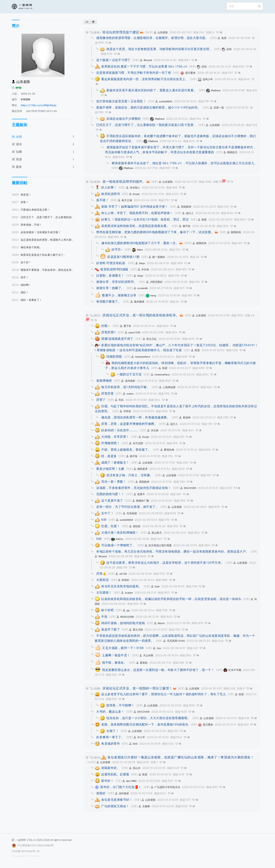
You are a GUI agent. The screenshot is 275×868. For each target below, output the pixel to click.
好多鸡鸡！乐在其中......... (120, 430)
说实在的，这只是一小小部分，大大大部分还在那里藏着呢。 (148, 718)
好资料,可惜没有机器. (111, 263)
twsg (151, 295)
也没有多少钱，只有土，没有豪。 (130, 475)
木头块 (143, 269)
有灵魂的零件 (111, 743)
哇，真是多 (109, 456)
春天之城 (125, 200)
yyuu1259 (132, 332)
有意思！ (22, 195)
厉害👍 (101, 573)
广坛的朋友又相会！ (115, 806)
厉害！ (20, 202)
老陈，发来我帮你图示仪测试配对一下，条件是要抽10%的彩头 (145, 724)
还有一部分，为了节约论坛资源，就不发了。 (127, 507)
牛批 (104, 616)
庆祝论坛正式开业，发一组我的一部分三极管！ (137, 688)
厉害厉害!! (108, 332)
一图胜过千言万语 (129, 374)
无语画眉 (130, 513)
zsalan (127, 593)
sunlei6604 (164, 101)
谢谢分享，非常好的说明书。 (117, 282)
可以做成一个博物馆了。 (118, 545)
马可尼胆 (136, 443)
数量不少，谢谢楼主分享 (119, 295)
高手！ (20, 277)
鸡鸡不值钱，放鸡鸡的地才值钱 (123, 623)
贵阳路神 (184, 207)
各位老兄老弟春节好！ (117, 800)
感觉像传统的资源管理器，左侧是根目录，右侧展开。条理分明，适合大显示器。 (152, 38)
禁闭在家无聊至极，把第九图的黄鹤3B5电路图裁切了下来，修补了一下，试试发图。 (155, 232)
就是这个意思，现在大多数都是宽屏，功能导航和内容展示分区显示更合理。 (159, 49)
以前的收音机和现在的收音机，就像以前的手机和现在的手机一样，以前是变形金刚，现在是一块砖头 (171, 599)
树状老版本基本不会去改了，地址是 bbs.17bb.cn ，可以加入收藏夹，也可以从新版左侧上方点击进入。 (185, 163)
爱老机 (142, 663)
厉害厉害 (107, 393)
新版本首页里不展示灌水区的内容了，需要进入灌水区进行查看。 (152, 90)
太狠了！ (113, 731)
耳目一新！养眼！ (114, 481)
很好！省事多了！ (27, 300)
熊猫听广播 (141, 501)
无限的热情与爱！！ (110, 494)
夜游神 (185, 417)
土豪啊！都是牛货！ (116, 655)
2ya (157, 648)
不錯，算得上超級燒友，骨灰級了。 (126, 449)
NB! (104, 520)
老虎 (222, 38)
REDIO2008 (125, 617)
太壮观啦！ (104, 592)
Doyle (134, 194)
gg (126, 610)
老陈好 (101, 793)
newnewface (141, 357)
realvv (128, 394)
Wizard (146, 60)
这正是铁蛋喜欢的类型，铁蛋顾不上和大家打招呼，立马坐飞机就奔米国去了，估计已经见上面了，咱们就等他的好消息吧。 (43, 240)
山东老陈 (161, 32)
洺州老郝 (128, 381)
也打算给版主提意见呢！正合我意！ (121, 101)
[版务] (97, 32)
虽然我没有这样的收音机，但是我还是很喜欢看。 (135, 226)
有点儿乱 (150, 339)
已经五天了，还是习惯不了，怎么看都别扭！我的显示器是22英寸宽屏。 (43, 217)
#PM (17, 88)
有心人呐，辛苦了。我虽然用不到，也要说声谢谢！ (137, 213)
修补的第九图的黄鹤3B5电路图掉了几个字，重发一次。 (140, 243)
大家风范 (102, 580)
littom (159, 623)
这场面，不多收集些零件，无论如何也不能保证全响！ (134, 488)
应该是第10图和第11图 (123, 257)
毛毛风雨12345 (174, 641)
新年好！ (107, 781)
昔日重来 (188, 73)
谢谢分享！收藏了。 (110, 288)
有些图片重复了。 (109, 301)
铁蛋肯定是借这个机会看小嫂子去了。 (39, 255)
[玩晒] (97, 688)
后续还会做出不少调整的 (124, 119)
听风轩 (124, 580)
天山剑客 (146, 655)
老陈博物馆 (104, 380)
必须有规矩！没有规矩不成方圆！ (36, 232)
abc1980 (129, 781)
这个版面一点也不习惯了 (113, 60)
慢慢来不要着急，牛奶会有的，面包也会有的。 (43, 270)
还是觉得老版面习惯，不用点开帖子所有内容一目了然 (134, 73)
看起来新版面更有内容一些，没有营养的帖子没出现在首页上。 (145, 79)
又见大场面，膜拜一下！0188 (123, 648)
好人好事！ (109, 187)
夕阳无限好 (154, 282)
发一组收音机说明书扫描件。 (124, 181)
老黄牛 (139, 494)
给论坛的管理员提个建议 (121, 32)
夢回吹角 (167, 450)
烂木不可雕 (232, 670)
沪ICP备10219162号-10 (26, 851)
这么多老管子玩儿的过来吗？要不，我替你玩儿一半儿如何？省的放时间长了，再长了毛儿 (163, 694)
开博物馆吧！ (111, 443)
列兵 (119, 400)
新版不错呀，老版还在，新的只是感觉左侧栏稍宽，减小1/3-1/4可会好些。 (148, 107)
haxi (155, 586)
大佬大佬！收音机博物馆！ (120, 532)
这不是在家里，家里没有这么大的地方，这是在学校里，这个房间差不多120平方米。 (165, 563)
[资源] (97, 182)
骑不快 (185, 226)
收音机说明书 (111, 194)
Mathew (213, 90)
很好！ (20, 292)
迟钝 (227, 49)
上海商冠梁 (167, 387)
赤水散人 (133, 188)
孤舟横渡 (137, 302)
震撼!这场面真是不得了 (117, 339)
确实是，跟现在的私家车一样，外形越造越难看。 (136, 417)
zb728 (121, 574)
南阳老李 (141, 469)
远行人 (188, 213)
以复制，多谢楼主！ (110, 275)
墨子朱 (126, 326)
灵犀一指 (217, 108)
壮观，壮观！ (111, 526)
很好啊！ (22, 285)
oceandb (141, 288)
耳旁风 (125, 411)
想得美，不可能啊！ (120, 705)
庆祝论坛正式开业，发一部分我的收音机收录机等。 (141, 315)
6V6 (133, 744)
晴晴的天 (230, 152)
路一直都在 (157, 257)
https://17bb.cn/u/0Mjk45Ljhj (39, 105)
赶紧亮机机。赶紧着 (115, 774)
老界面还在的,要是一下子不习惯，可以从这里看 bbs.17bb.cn (144, 66)
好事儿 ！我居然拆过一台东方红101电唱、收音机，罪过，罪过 (145, 219)
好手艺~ (117, 249)
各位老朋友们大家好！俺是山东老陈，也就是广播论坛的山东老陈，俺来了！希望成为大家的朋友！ (181, 757)
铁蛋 (202, 220)
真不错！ (102, 200)
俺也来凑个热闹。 (27, 247)
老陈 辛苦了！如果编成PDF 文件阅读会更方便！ (135, 206)
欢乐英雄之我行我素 (158, 545)
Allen (137, 250)
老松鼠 (135, 526)
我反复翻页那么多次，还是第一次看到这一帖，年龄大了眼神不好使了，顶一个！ (158, 670)
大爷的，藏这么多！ (110, 711)
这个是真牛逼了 (112, 500)
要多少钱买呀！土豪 (110, 469)
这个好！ (22, 262)
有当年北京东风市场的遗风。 (121, 586)
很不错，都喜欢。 (115, 662)
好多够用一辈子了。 (110, 737)
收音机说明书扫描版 (114, 269)
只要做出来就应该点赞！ (31, 210)
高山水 (135, 768)
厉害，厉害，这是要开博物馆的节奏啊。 (129, 424)
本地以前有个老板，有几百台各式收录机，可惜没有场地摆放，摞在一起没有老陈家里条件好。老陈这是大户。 (173, 551)
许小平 (139, 737)
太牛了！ (107, 513)
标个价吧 (107, 610)
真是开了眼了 (111, 629)
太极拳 (144, 806)
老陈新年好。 (111, 768)
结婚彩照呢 (114, 356)
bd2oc (117, 539)
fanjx (140, 263)
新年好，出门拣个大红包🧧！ (121, 787)
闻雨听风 (234, 232)
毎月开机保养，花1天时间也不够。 (125, 387)
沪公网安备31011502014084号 (35, 845)
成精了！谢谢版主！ (115, 462)
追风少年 (205, 79)
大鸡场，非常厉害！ (115, 437)
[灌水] (97, 315)
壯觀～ (106, 326)
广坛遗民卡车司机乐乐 (166, 787)
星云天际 (136, 630)
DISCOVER (188, 488)
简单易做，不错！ (27, 225)
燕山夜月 (155, 533)
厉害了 (101, 400)
